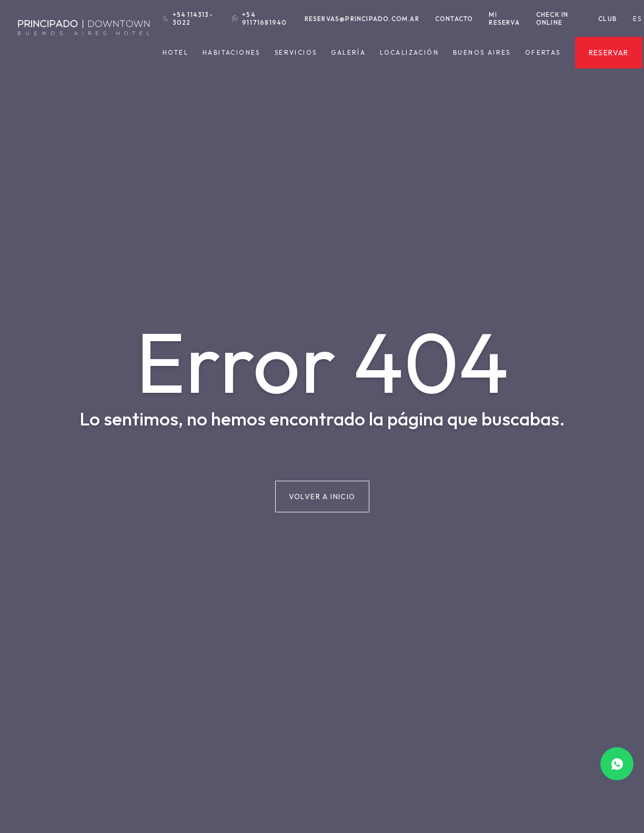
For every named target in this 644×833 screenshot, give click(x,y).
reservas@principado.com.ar (362, 19)
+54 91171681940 (259, 18)
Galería (348, 52)
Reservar (609, 53)
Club (608, 19)
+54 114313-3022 (188, 18)
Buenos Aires (482, 53)
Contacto (454, 19)
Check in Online (552, 18)
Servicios (296, 53)
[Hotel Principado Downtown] (84, 42)
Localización (409, 52)
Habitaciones (232, 53)
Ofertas (543, 53)
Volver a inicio (322, 497)
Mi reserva (504, 18)
